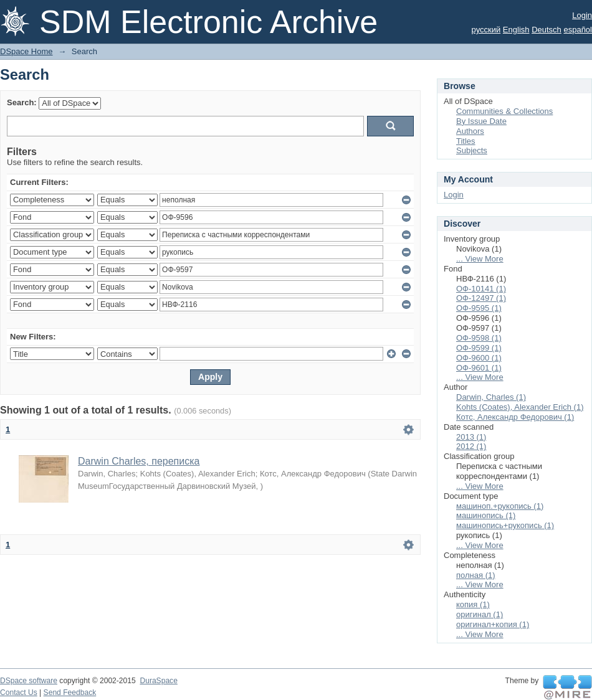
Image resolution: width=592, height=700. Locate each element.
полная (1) (476, 575)
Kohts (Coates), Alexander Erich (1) (520, 407)
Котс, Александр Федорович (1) (515, 417)
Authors (470, 131)
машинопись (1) (486, 515)
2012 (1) (471, 446)
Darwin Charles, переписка (139, 461)
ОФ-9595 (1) (479, 308)
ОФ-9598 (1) (479, 338)
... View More (480, 259)
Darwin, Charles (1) (491, 397)
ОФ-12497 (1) (481, 298)
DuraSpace (158, 681)
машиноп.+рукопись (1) (500, 506)
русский (486, 30)
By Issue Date (481, 121)
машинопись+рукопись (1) (505, 525)
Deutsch (547, 30)
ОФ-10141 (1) (481, 289)
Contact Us (19, 693)
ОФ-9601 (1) (479, 368)
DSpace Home (26, 51)
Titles (466, 141)
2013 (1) (471, 437)
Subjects (472, 150)
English (516, 30)
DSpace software (29, 681)
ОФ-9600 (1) (479, 358)
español (578, 30)
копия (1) (473, 604)
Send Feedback (70, 693)
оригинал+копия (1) (493, 624)
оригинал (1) (480, 614)
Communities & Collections (504, 111)
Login (582, 15)
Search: (22, 102)
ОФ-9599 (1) (479, 348)
